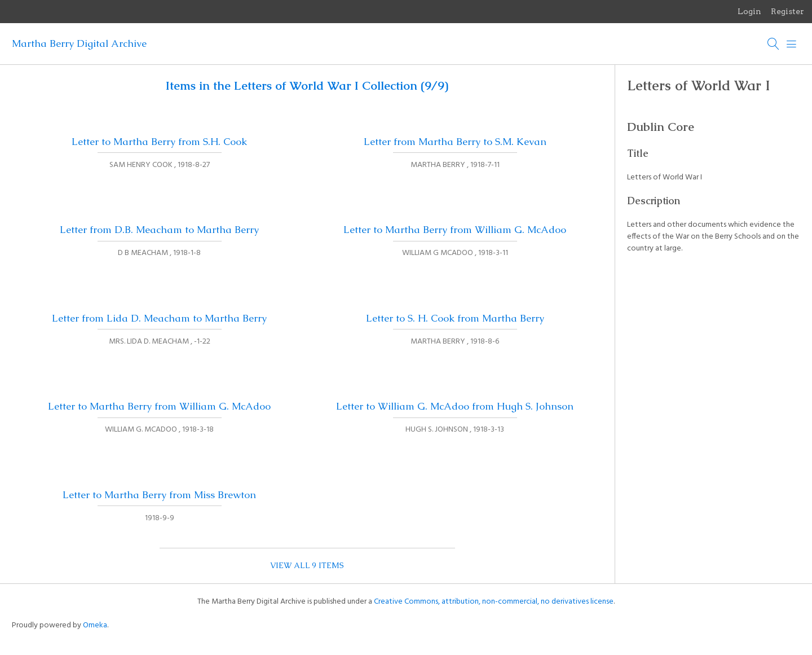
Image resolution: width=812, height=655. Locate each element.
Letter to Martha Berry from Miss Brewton (159, 495)
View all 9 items (307, 565)
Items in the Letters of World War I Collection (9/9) (307, 85)
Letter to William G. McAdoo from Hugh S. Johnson (455, 406)
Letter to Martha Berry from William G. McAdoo (455, 230)
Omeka (95, 625)
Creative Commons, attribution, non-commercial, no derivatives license (494, 602)
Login (749, 11)
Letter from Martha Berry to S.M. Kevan (455, 142)
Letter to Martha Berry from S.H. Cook (159, 142)
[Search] (774, 44)
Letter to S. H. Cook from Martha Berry (455, 318)
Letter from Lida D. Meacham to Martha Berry (159, 318)
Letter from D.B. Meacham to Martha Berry (159, 230)
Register (787, 11)
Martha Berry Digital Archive (79, 43)
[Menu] (792, 44)
